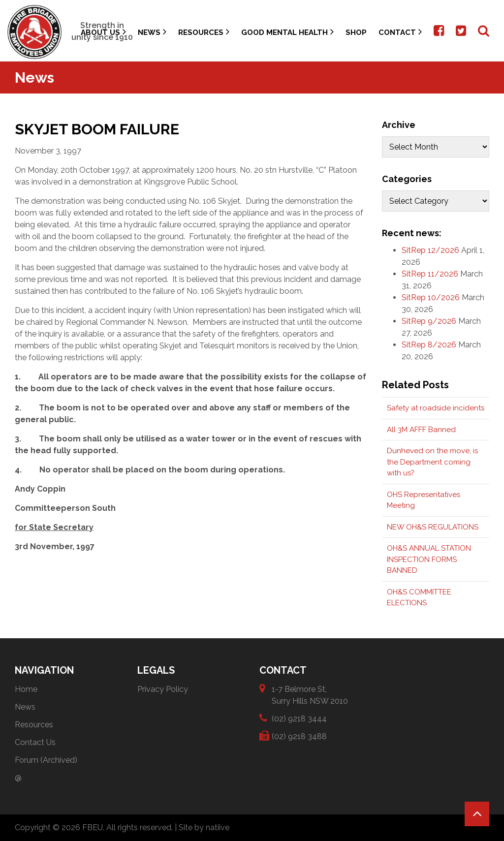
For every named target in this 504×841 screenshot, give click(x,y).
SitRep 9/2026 (429, 321)
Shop (356, 32)
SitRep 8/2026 (429, 345)
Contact (400, 32)
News (152, 32)
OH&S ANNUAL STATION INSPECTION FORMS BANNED (429, 559)
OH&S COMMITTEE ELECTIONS (419, 598)
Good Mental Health (287, 32)
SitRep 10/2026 (431, 297)
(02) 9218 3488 (299, 736)
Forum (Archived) (46, 760)
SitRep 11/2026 (430, 274)
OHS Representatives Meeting (424, 500)
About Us (103, 32)
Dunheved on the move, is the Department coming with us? (432, 462)
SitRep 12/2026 (430, 250)
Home (26, 689)
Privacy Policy (163, 689)
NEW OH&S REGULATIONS (433, 527)
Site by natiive (204, 827)
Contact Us (35, 742)
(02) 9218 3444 (299, 718)
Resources (204, 32)
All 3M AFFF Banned (421, 430)
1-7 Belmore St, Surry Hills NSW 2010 (310, 695)
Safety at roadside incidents (436, 408)
